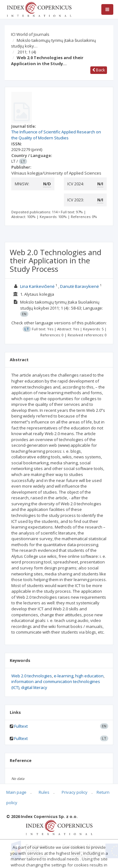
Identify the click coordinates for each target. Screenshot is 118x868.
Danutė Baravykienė (79, 286)
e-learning (64, 676)
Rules (44, 792)
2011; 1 (27, 52)
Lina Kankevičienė (37, 286)
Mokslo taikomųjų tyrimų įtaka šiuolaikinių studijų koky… (53, 43)
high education (89, 676)
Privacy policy (75, 792)
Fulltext (21, 726)
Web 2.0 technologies (32, 676)
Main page (16, 792)
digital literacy (34, 687)
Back (99, 70)
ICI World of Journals (30, 34)
